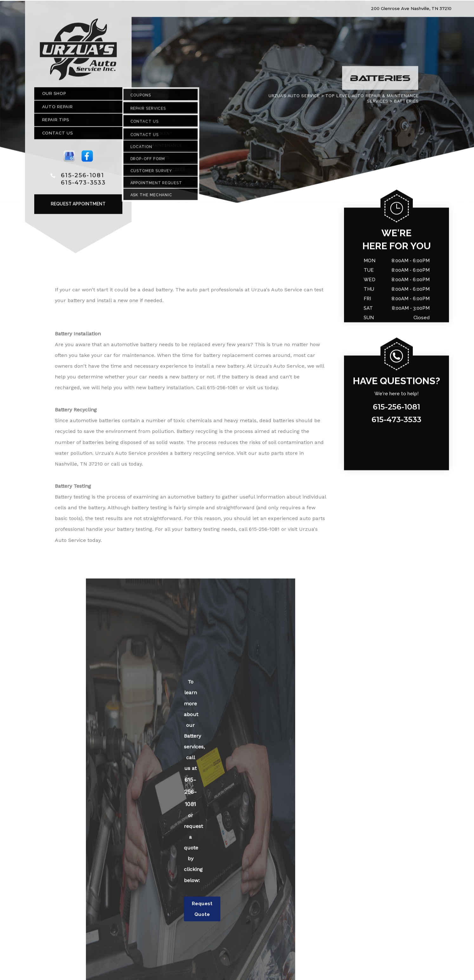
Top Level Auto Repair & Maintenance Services (372, 101)
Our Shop (54, 96)
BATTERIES (406, 103)
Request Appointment (78, 206)
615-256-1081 (83, 177)
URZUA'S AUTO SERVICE (294, 98)
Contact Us (58, 135)
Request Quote (202, 911)
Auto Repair (58, 109)
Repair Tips (56, 122)
